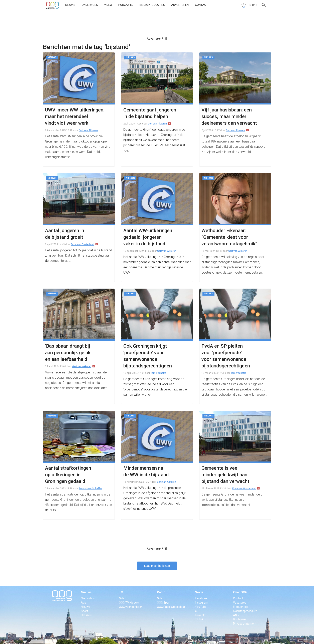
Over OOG (240, 592)
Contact (201, 5)
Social (200, 592)
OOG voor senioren (131, 607)
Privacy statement (245, 624)
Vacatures (240, 603)
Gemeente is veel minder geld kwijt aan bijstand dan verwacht (225, 475)
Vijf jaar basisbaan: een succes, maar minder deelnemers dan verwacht (229, 116)
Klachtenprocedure (245, 611)
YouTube (201, 607)
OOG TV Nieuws (129, 603)
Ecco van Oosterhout (83, 244)
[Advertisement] (157, 25)
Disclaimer (240, 619)
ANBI (236, 615)
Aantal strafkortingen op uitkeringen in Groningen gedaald (68, 475)
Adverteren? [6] (157, 549)
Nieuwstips (88, 598)
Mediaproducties (152, 5)
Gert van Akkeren (88, 130)
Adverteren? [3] (157, 39)
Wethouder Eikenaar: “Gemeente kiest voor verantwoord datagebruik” (229, 237)
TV (121, 592)
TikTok (199, 619)
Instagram (202, 603)
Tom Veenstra (158, 373)
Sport (84, 611)
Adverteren (180, 5)
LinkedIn (200, 615)
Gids (122, 598)
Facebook (201, 598)
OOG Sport (164, 603)
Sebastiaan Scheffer (90, 489)
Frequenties (241, 607)
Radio (161, 592)
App (84, 603)
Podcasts (126, 5)
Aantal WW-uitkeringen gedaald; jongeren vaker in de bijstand (148, 237)
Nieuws (70, 5)
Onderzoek (90, 5)
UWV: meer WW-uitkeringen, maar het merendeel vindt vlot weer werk (75, 116)
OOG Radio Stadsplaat (171, 607)
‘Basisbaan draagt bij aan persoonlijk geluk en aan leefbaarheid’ (68, 353)
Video (108, 5)
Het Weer (87, 615)
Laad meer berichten (157, 566)
